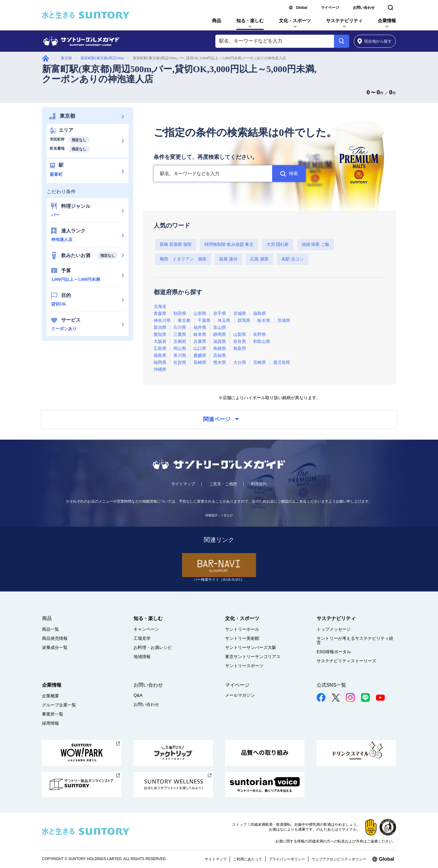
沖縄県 (160, 370)
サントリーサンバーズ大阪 (251, 647)
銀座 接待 (228, 259)
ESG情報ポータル (334, 652)
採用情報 (50, 723)
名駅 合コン (293, 259)
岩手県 (220, 314)
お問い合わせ (364, 8)
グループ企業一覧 (59, 705)
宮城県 (240, 314)
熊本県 (220, 363)
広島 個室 (259, 259)
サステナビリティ (344, 21)
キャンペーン (146, 629)
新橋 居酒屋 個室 (176, 244)
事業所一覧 (53, 714)
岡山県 (180, 349)
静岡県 (220, 335)
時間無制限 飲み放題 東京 (229, 244)
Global (302, 8)
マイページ (330, 8)
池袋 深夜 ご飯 (316, 244)
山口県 (200, 349)
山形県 (200, 314)
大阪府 (160, 342)
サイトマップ (183, 484)
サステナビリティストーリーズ (346, 661)
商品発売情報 (55, 638)
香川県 (180, 356)
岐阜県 (200, 335)
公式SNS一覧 (331, 685)
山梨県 (240, 335)
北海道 (160, 307)
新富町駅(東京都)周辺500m (102, 58)
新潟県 (160, 328)
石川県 (180, 328)
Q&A (138, 695)
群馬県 (244, 321)
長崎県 (200, 363)
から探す (375, 41)
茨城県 (284, 321)
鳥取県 (240, 349)
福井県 (200, 328)
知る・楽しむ (250, 21)
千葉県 (204, 321)
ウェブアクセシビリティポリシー (339, 859)
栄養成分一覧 (55, 647)
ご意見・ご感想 (223, 484)
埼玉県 (224, 321)
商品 (217, 21)
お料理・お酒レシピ (153, 647)
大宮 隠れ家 (278, 244)
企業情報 (387, 21)
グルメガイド (46, 58)
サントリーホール (242, 629)
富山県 (220, 328)
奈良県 (240, 342)
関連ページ (221, 419)
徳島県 (160, 356)
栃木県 (264, 321)
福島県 (259, 314)
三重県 (180, 335)
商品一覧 (50, 629)
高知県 (220, 356)
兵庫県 (200, 342)
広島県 (160, 349)
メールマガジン (240, 695)
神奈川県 (162, 321)
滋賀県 (220, 342)
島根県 (220, 349)
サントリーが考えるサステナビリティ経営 (355, 640)
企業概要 (50, 696)
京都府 (180, 342)
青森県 (160, 314)
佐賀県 (180, 363)
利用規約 (259, 484)
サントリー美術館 (242, 638)
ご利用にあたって (248, 859)
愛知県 (160, 335)
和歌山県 (262, 342)
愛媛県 (200, 356)
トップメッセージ (334, 629)
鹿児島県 (282, 363)
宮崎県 (259, 363)
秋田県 (180, 314)
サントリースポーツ (244, 666)
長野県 (259, 335)
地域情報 (142, 657)
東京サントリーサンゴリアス (253, 657)
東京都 (66, 58)
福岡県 (160, 363)
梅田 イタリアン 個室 (183, 259)
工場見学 (142, 638)
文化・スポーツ (295, 21)
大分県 (240, 363)
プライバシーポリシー (287, 859)
